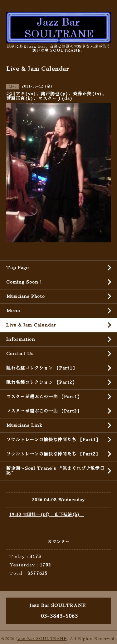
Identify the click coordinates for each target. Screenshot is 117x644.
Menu (13, 311)
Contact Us (20, 354)
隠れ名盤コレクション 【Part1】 (42, 368)
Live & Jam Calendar (31, 325)
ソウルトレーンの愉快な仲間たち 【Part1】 (53, 440)
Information (21, 339)
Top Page (18, 268)
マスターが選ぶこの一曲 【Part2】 (44, 411)
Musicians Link (24, 425)
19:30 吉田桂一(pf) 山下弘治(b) (47, 515)
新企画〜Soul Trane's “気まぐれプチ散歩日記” (55, 471)
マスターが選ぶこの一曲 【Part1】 (44, 397)
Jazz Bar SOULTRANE (41, 639)
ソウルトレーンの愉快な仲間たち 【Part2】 (53, 454)
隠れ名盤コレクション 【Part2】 (41, 382)
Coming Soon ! (24, 282)
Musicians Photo (26, 296)
